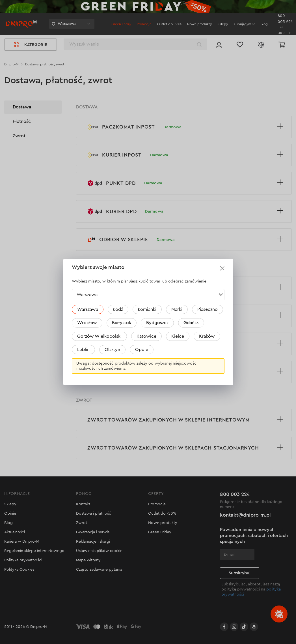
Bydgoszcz (157, 323)
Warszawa (88, 309)
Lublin (83, 350)
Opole (142, 350)
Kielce (178, 336)
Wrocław (87, 323)
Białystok (122, 323)
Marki (177, 309)
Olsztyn (112, 350)
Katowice (146, 336)
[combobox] (148, 295)
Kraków (207, 336)
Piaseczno (208, 309)
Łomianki (147, 309)
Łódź (118, 309)
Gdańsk (191, 323)
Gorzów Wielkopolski (99, 336)
